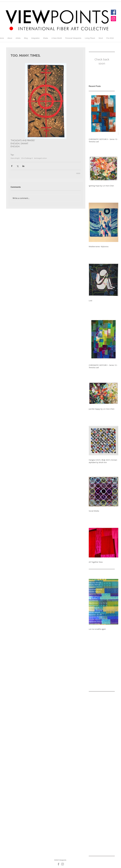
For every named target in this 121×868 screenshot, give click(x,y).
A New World (94, 694)
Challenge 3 (104, 739)
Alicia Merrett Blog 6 (97, 702)
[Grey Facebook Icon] (58, 864)
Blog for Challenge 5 (103, 731)
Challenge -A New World (98, 735)
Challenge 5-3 (94, 765)
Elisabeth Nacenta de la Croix (100, 787)
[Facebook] (113, 12)
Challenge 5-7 (106, 769)
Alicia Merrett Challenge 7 (99, 717)
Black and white (106, 728)
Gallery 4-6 (103, 802)
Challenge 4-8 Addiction (98, 757)
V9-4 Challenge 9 (27, 158)
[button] (18, 38)
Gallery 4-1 (93, 795)
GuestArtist (110, 836)
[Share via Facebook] (12, 166)
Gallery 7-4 (93, 828)
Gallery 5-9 (93, 821)
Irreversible (93, 843)
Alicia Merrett (94, 698)
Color (91, 780)
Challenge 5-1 (94, 761)
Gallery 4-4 (103, 799)
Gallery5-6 (103, 828)
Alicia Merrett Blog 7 (97, 705)
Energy (91, 791)
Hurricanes (99, 839)
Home (91, 839)
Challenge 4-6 (106, 750)
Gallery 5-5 (93, 813)
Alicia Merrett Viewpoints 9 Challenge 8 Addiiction (102, 724)
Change (109, 776)
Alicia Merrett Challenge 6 (99, 713)
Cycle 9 (100, 784)
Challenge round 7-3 (97, 776)
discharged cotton (40, 158)
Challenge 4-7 (94, 754)
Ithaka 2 (92, 847)
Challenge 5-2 (106, 761)
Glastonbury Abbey (96, 836)
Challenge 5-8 (94, 772)
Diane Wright (15, 158)
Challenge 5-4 (106, 765)
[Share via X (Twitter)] (18, 166)
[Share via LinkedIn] (23, 166)
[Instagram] (113, 19)
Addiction (104, 694)
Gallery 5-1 (103, 806)
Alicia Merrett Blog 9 (97, 709)
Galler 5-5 (107, 791)
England (99, 791)
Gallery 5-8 (103, 817)
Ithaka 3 (100, 847)
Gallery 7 (102, 821)
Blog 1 (91, 731)
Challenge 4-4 (106, 746)
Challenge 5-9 (106, 772)
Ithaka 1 (109, 843)
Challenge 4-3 (94, 746)
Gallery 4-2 (103, 795)
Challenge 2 (93, 739)
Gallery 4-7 (93, 806)
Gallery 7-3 (103, 825)
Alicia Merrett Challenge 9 (99, 720)
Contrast (92, 784)
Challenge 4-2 (106, 743)
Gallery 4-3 (93, 799)
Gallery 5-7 (93, 817)
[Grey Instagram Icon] (63, 864)
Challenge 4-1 (94, 743)
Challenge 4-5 (94, 750)
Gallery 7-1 (93, 825)
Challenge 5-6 (94, 769)
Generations (94, 832)
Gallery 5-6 (103, 813)
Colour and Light (101, 780)
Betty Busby (93, 728)
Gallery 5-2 (93, 810)
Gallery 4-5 (93, 802)
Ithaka (102, 843)
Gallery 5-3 (103, 810)
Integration (109, 839)
